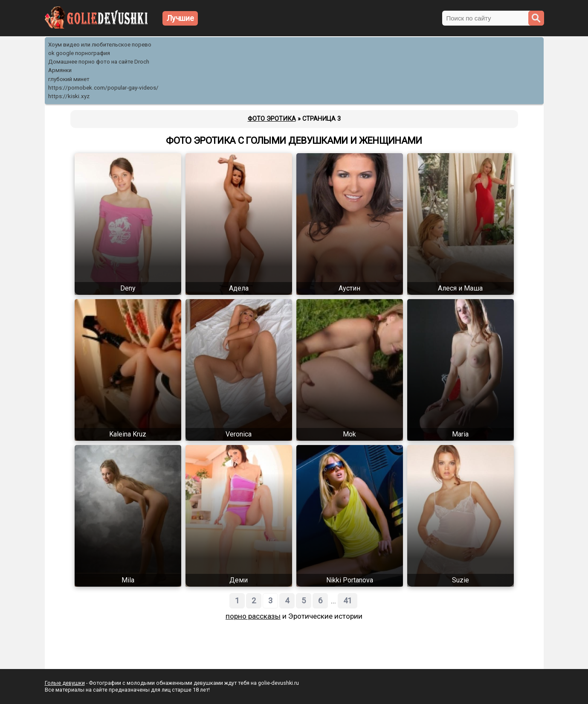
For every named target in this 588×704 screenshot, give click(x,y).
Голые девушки (65, 683)
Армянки (60, 70)
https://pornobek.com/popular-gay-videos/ (103, 88)
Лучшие (180, 18)
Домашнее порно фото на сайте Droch (99, 62)
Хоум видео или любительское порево (100, 45)
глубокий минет (69, 79)
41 (348, 601)
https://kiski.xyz (69, 96)
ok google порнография (79, 53)
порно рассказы (253, 616)
